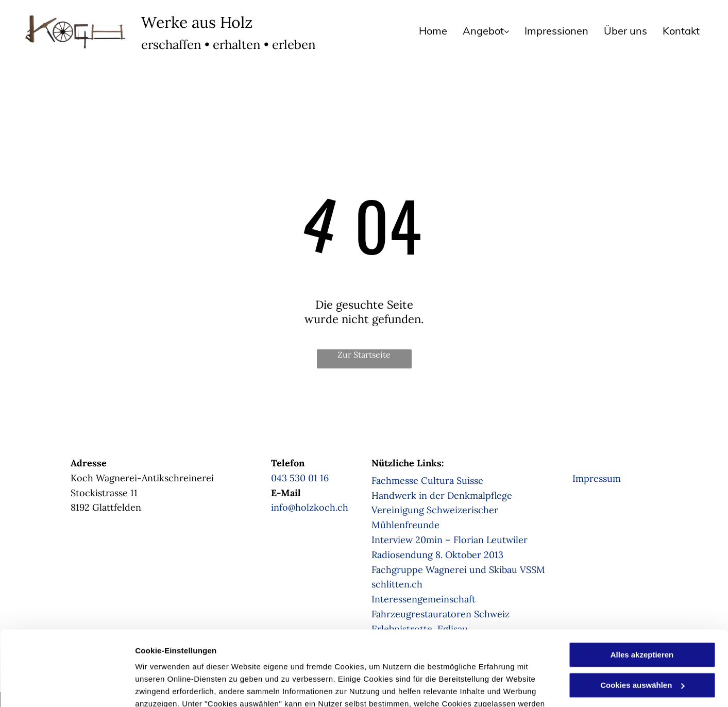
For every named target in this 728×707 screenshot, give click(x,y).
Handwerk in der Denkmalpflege (442, 495)
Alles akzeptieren (642, 585)
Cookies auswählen (171, 687)
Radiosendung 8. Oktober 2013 (437, 555)
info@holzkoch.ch (310, 507)
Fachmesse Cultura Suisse (427, 481)
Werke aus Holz (197, 22)
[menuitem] (425, 31)
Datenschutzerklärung (253, 658)
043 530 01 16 (300, 478)
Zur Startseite (364, 355)
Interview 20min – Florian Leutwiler (450, 540)
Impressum (597, 478)
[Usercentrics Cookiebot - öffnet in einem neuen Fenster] (67, 687)
